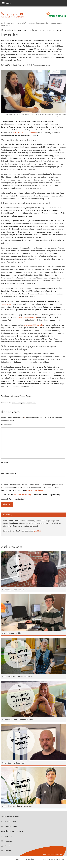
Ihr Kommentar (8, 425)
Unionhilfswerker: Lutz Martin (14, 763)
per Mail (37, 531)
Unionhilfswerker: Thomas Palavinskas (17, 806)
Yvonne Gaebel (24, 65)
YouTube (8, 846)
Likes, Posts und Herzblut (12, 633)
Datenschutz (30, 859)
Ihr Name (5, 462)
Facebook (8, 836)
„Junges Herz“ (7, 304)
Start (13, 23)
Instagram (8, 841)
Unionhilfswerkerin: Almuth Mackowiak (17, 676)
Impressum (17, 859)
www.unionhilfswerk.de (28, 317)
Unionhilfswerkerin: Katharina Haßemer (17, 720)
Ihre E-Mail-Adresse (9, 473)
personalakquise (18, 403)
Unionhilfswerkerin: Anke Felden (15, 590)
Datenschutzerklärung (35, 490)
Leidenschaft (22, 23)
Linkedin (8, 851)
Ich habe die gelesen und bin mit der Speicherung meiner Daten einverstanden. (31, 497)
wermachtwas (31, 403)
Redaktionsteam (11, 826)
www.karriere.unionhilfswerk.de (25, 132)
